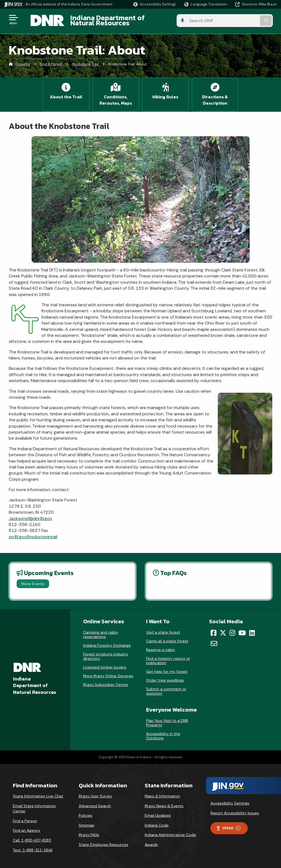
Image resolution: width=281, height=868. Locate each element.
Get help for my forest (167, 667)
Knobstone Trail (85, 61)
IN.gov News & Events (164, 802)
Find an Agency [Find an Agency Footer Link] (27, 826)
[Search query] (247, 19)
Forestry (23, 61)
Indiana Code (157, 821)
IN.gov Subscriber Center (106, 680)
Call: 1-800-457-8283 (32, 836)
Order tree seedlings (165, 676)
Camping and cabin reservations (101, 630)
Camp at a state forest (167, 637)
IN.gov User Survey (96, 792)
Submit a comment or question (166, 687)
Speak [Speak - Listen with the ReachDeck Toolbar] (228, 824)
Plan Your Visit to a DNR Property (167, 718)
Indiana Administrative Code (170, 831)
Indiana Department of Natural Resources (132, 19)
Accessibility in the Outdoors (163, 731)
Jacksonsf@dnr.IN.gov (30, 514)
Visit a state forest (163, 628)
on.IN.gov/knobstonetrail (33, 532)
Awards (151, 840)
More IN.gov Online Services (108, 672)
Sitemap (87, 821)
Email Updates (158, 811)
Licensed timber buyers (105, 663)
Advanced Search (95, 802)
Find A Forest (51, 61)
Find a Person (25, 816)
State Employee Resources (104, 840)
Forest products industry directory (106, 652)
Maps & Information (162, 792)
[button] (155, 4)
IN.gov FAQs (89, 831)
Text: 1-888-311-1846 (33, 846)
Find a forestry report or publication (168, 656)
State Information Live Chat (38, 792)
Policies (86, 811)
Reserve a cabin (161, 645)
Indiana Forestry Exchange (107, 641)
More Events (33, 579)
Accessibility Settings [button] (230, 799)
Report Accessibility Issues (235, 809)
